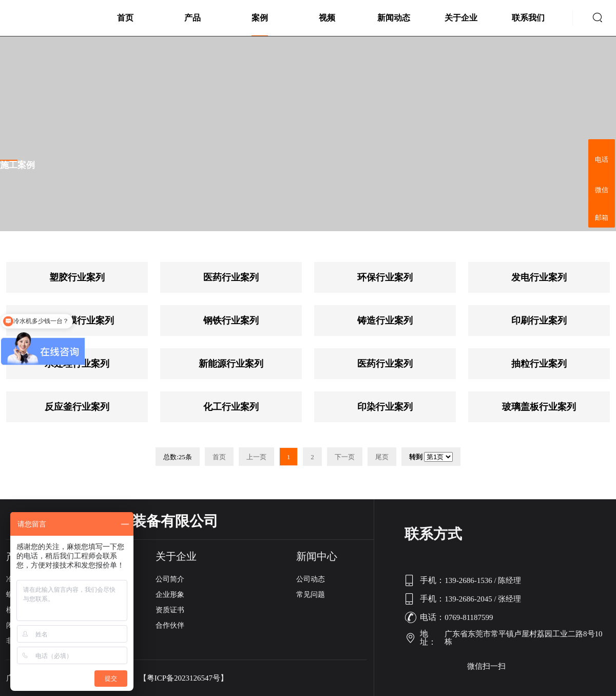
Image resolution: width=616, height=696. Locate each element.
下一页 (345, 457)
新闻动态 (394, 18)
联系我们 (528, 18)
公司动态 (311, 579)
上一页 (256, 457)
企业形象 (170, 595)
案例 (260, 18)
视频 (327, 18)
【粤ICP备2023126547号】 (184, 678)
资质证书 (170, 610)
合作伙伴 (170, 625)
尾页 (382, 457)
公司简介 (170, 579)
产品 (192, 18)
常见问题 (311, 595)
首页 (125, 18)
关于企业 (461, 18)
